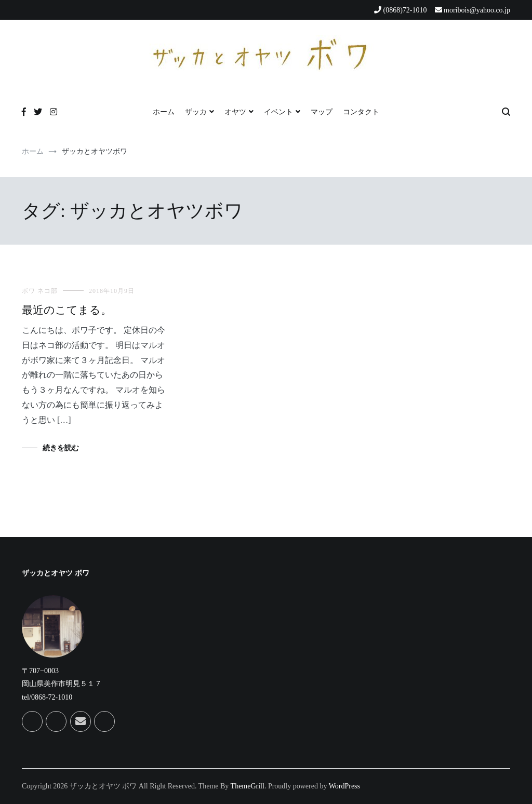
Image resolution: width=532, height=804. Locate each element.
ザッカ (196, 112)
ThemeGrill (248, 786)
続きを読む (61, 448)
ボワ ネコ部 (40, 291)
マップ (322, 112)
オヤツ (235, 112)
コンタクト (361, 112)
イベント (278, 112)
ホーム (164, 112)
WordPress (344, 786)
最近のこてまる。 (67, 310)
